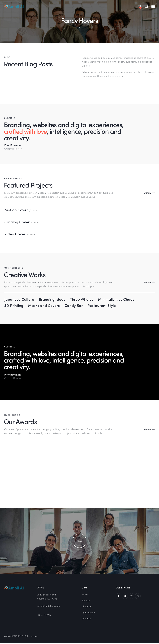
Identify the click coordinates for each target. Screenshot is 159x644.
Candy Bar (77, 306)
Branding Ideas (54, 300)
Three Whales (85, 300)
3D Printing (14, 306)
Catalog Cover (23, 222)
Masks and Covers (46, 306)
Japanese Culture (20, 300)
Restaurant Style (106, 306)
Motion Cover (22, 210)
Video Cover (20, 234)
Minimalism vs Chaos (121, 300)
